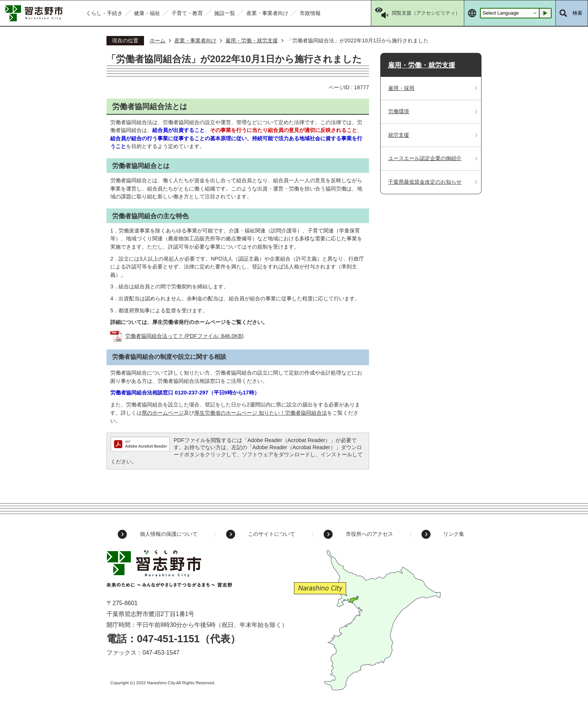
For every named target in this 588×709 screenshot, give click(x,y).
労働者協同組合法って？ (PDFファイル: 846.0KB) (184, 336)
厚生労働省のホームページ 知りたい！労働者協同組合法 (261, 413)
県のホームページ (163, 413)
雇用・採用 (401, 88)
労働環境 (399, 111)
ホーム (157, 40)
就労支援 (399, 135)
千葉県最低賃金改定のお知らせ (425, 182)
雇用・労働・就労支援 (252, 40)
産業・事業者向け (195, 40)
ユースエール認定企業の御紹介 (425, 158)
